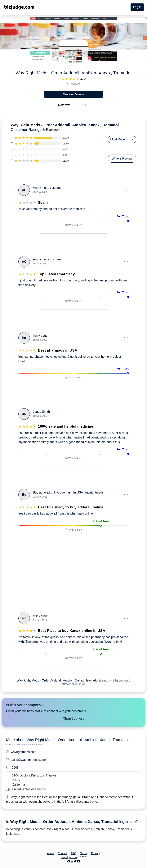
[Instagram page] (72, 861)
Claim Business (73, 718)
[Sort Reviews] (122, 139)
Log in (137, 7)
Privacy (96, 853)
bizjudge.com (69, 857)
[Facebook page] (69, 861)
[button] (126, 190)
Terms (84, 853)
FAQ (83, 105)
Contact (62, 853)
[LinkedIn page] (78, 861)
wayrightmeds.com (23, 752)
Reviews (64, 105)
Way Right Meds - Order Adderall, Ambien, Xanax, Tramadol (57, 680)
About (51, 853)
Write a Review (73, 94)
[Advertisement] (44, 575)
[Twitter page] (75, 861)
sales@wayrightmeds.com (29, 760)
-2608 (15, 768)
